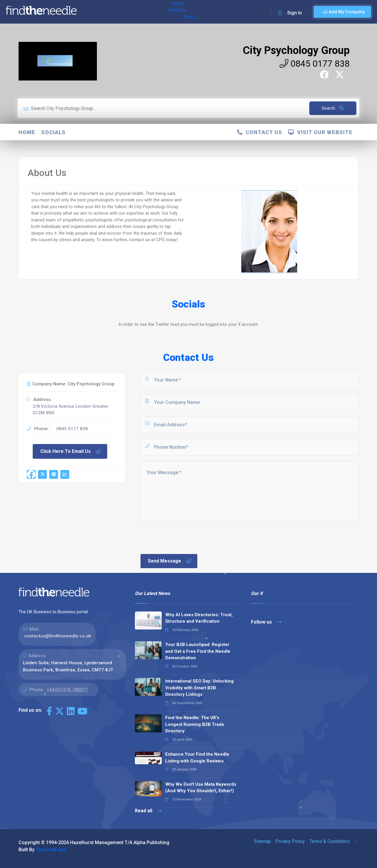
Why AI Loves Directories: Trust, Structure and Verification (199, 618)
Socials (53, 132)
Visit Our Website (320, 132)
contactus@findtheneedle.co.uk (58, 636)
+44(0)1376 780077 (67, 690)
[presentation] (184, 537)
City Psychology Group (296, 50)
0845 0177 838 (315, 64)
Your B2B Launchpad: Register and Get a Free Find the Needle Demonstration (198, 651)
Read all (148, 811)
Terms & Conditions (329, 841)
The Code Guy (51, 850)
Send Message (170, 561)
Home (89, 12)
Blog (132, 12)
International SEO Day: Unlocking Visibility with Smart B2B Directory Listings (199, 688)
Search (333, 108)
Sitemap (262, 841)
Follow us (266, 622)
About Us (111, 12)
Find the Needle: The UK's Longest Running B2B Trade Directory (195, 724)
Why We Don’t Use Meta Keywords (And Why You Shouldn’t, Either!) (201, 788)
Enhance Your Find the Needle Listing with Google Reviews (197, 758)
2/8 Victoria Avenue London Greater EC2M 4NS (71, 410)
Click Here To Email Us (71, 451)
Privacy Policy (290, 841)
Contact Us (260, 132)
